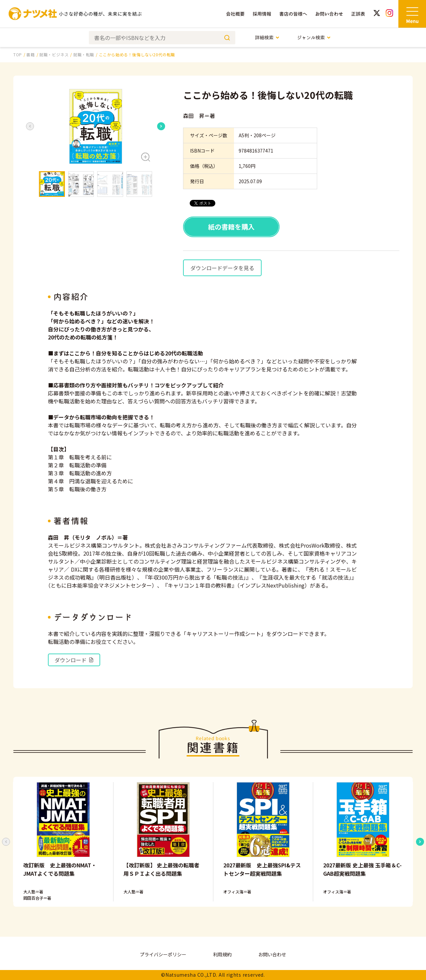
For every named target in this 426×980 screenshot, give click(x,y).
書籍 (30, 54)
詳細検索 (267, 37)
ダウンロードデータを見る (222, 268)
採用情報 (262, 14)
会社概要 (235, 14)
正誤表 (358, 14)
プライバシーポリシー (163, 954)
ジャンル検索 (314, 37)
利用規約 (222, 954)
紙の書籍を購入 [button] (231, 227)
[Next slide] (161, 126)
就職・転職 (84, 54)
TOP (18, 54)
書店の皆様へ (293, 14)
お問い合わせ (329, 14)
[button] (96, 126)
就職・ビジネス (54, 54)
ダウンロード (74, 660)
